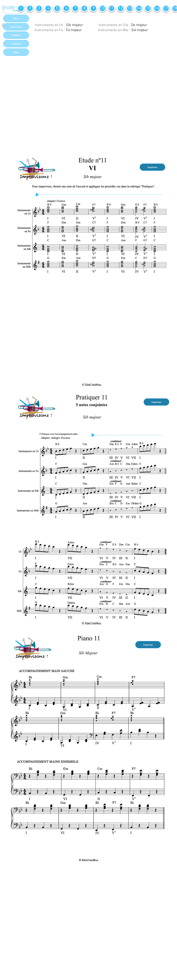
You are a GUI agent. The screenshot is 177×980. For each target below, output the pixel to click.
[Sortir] (16, 10)
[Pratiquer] (16, 44)
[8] (84, 8)
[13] (130, 8)
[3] (39, 8)
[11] (112, 8)
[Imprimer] (152, 167)
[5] (57, 8)
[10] (103, 8)
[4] (48, 8)
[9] (93, 8)
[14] (139, 8)
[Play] (37, 195)
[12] (121, 8)
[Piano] (16, 52)
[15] (148, 8)
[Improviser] (16, 27)
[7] (75, 8)
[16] (157, 8)
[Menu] (16, 18)
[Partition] (16, 35)
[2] (30, 8)
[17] (166, 8)
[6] (66, 8)
